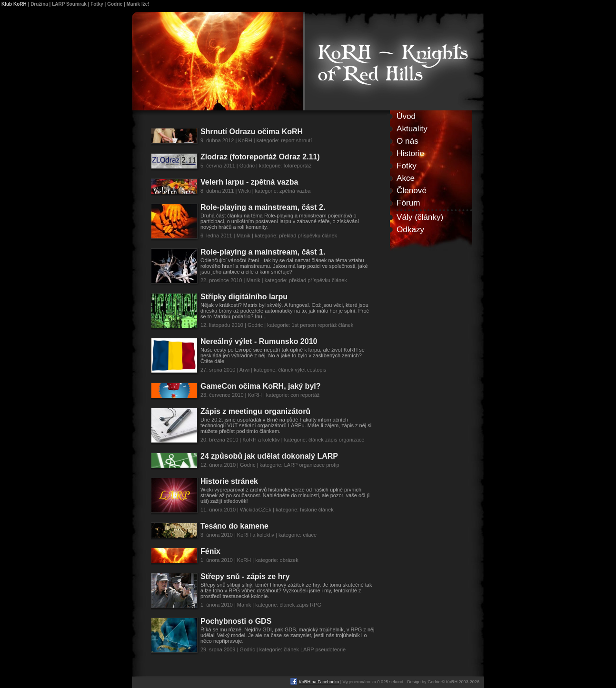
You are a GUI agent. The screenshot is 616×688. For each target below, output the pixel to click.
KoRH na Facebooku (319, 682)
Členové (412, 190)
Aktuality (412, 128)
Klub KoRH (14, 4)
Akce (406, 178)
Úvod (406, 116)
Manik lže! (138, 4)
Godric (115, 4)
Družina (39, 4)
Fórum (408, 203)
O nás (407, 141)
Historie (410, 153)
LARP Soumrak (69, 4)
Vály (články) (420, 217)
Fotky (97, 4)
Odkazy (410, 229)
